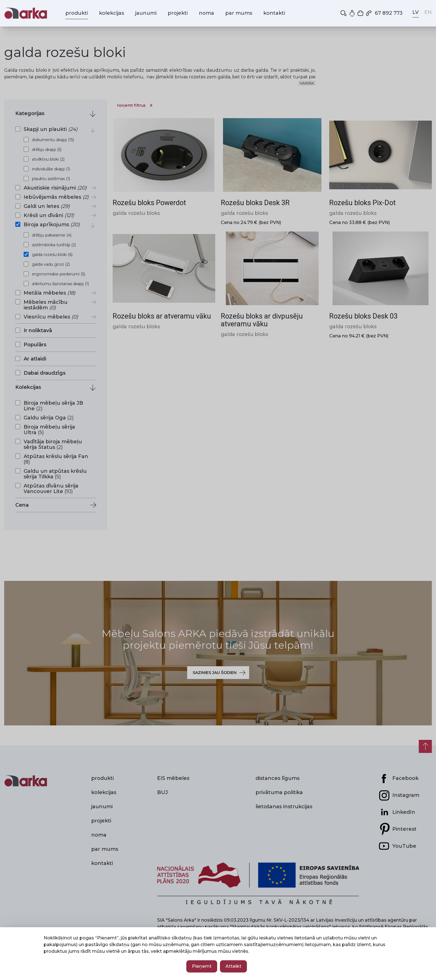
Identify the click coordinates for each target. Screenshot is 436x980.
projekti (178, 13)
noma (206, 13)
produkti (77, 13)
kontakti (274, 13)
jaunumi (146, 13)
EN (428, 12)
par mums (239, 13)
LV (416, 12)
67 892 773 (384, 13)
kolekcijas (112, 13)
